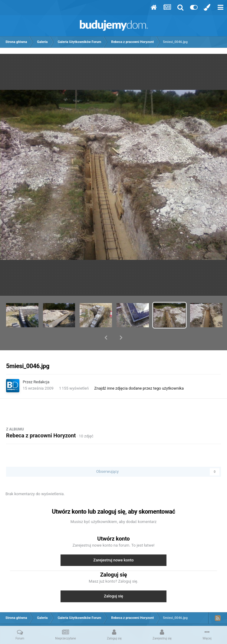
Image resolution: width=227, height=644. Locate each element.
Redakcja (42, 366)
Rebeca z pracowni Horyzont (41, 420)
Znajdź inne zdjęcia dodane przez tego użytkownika (139, 373)
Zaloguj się (113, 580)
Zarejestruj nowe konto (113, 544)
